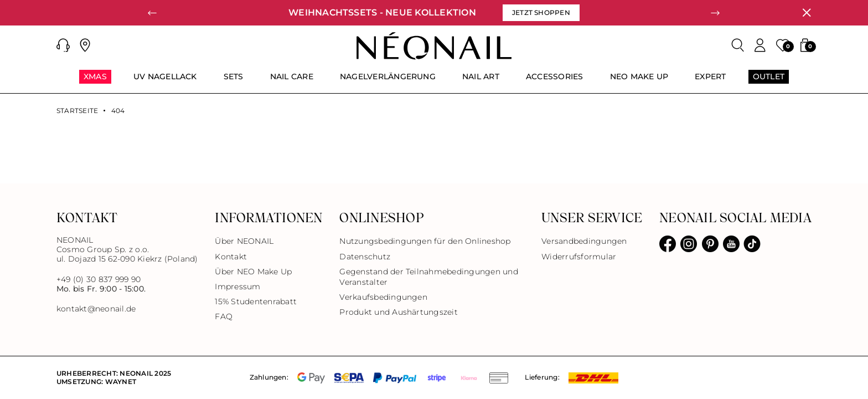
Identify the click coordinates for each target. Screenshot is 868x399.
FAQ (224, 316)
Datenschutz (365, 257)
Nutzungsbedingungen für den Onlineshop (425, 241)
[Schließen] (807, 13)
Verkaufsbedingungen (383, 297)
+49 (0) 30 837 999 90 (99, 279)
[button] (63, 45)
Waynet (121, 382)
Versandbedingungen (584, 241)
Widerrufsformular (579, 257)
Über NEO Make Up (253, 272)
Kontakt (231, 257)
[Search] (738, 45)
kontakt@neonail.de (96, 309)
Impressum (237, 287)
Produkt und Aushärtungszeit (398, 312)
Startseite (77, 111)
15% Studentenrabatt (256, 301)
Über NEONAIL (244, 241)
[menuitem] (95, 81)
